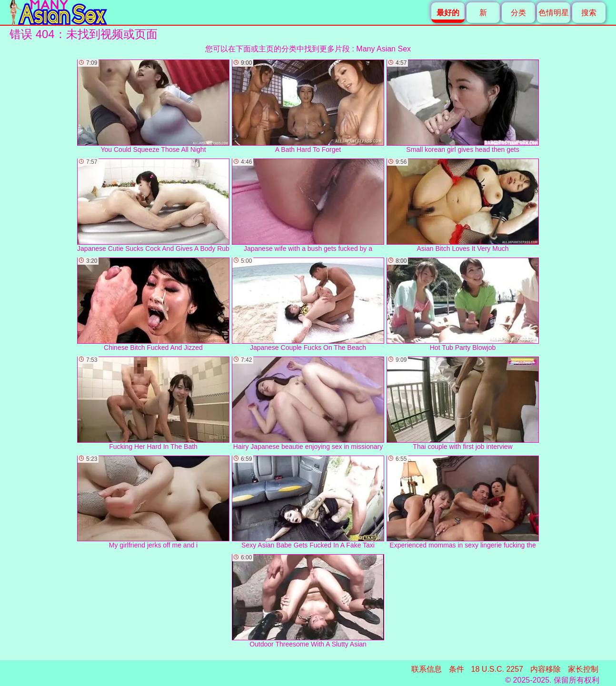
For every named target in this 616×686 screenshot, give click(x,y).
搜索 (589, 13)
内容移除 (546, 669)
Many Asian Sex (383, 49)
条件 (457, 669)
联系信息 (427, 669)
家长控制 (583, 669)
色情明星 (554, 13)
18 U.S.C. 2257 (497, 669)
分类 (518, 13)
